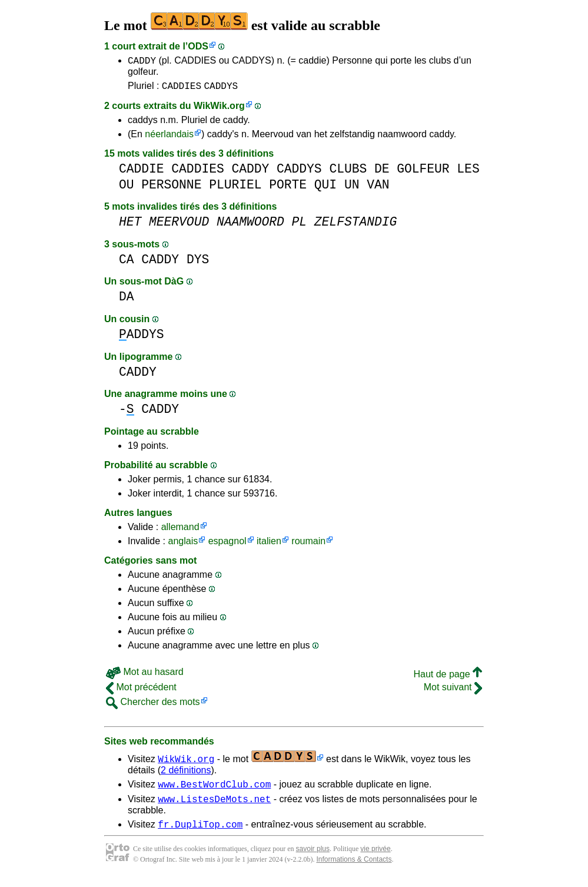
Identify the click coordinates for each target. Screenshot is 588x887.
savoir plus (313, 858)
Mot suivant (453, 691)
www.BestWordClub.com (214, 789)
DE (382, 172)
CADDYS (221, 89)
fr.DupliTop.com (200, 833)
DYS (198, 263)
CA (127, 263)
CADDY (142, 62)
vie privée (375, 858)
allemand (180, 530)
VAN (378, 188)
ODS (198, 46)
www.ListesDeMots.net (214, 806)
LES (468, 172)
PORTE (288, 188)
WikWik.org (219, 109)
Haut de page (448, 678)
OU (127, 188)
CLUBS (348, 172)
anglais (183, 545)
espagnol (227, 545)
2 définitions (186, 774)
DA (127, 300)
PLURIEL (235, 188)
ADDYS (142, 338)
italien (269, 545)
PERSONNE (171, 188)
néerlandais (169, 138)
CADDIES (182, 89)
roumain (308, 545)
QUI (325, 188)
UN (352, 188)
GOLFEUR (423, 172)
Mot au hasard (145, 675)
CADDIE (142, 172)
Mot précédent (141, 691)
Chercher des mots (153, 705)
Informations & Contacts (354, 868)
